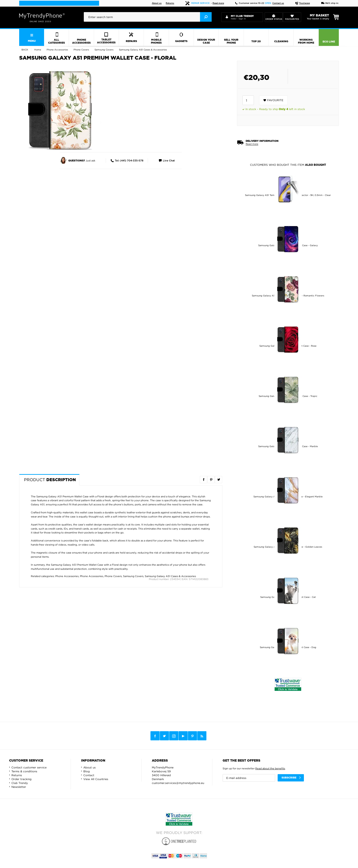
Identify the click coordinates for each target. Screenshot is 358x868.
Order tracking (21, 779)
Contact (89, 775)
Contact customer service (29, 767)
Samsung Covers (133, 576)
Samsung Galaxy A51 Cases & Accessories (170, 576)
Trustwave (303, 3)
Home (38, 50)
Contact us (278, 3)
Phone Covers (113, 576)
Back (25, 50)
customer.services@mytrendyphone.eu (178, 783)
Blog (87, 771)
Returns (170, 3)
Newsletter (19, 787)
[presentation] (148, 17)
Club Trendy (20, 783)
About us (157, 3)
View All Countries (96, 779)
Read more (218, 3)
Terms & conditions (24, 771)
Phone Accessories (67, 576)
